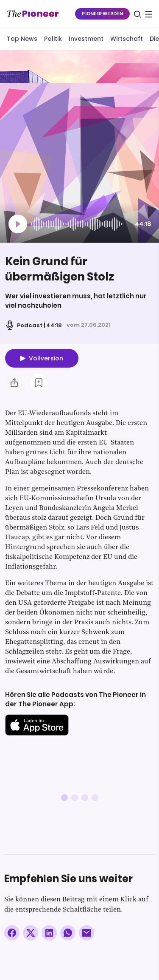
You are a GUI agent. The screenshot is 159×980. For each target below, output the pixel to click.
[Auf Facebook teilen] (12, 933)
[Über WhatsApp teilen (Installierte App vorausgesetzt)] (68, 933)
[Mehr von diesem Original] (40, 66)
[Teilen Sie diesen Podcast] (14, 383)
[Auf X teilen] (31, 933)
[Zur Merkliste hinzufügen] (39, 383)
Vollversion (46, 358)
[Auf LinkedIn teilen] (49, 933)
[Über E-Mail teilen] (86, 933)
